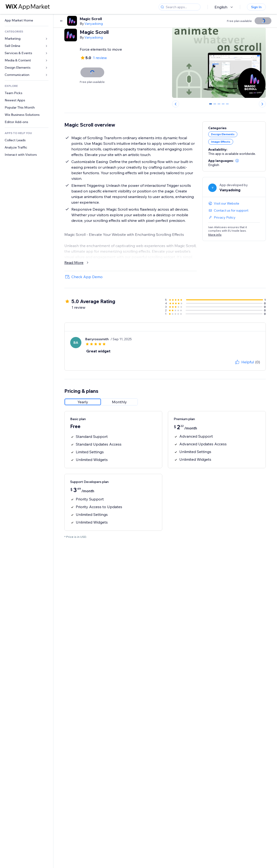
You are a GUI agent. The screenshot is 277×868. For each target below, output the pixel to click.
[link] (27, 20)
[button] (237, 161)
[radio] (83, 402)
